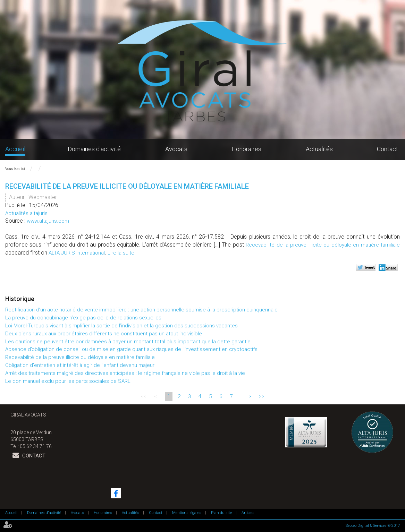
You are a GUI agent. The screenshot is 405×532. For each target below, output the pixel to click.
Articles (248, 513)
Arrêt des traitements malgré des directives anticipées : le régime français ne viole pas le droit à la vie (125, 373)
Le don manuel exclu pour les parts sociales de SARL (68, 381)
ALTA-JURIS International (77, 253)
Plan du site (221, 513)
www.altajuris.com (48, 221)
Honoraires (246, 149)
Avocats (176, 149)
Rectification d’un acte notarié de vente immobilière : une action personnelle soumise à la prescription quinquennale (141, 310)
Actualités (319, 149)
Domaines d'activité (94, 149)
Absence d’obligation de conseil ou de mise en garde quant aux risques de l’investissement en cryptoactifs (131, 349)
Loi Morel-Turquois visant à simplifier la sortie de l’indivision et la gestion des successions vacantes (121, 326)
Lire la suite (121, 253)
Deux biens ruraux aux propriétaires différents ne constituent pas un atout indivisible (104, 334)
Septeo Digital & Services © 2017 (373, 526)
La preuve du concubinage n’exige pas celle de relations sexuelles (83, 318)
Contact (387, 149)
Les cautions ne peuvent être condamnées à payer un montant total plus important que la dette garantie (128, 342)
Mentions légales (187, 513)
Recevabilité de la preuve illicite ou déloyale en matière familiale (323, 245)
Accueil (15, 149)
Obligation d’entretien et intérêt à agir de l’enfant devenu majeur (80, 365)
